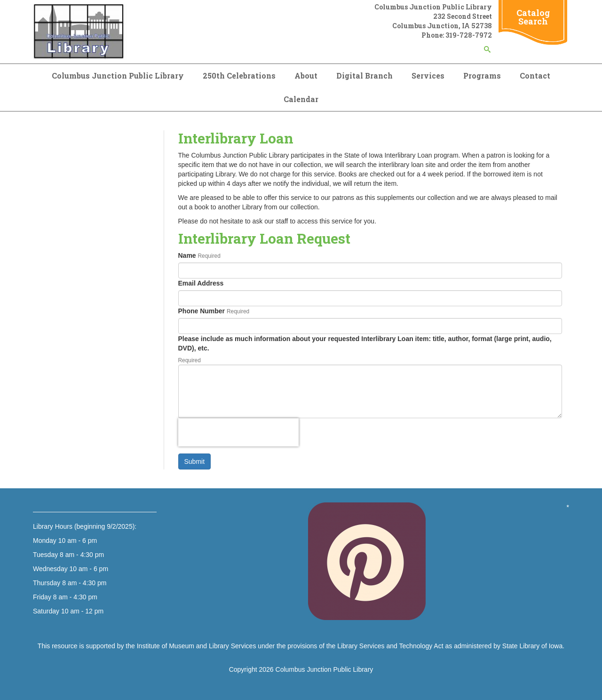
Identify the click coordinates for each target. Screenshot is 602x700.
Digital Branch (364, 76)
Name (187, 255)
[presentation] (238, 432)
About (306, 76)
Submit (195, 461)
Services (428, 76)
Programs (482, 76)
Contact (535, 76)
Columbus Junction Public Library (118, 76)
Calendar (301, 99)
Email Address (201, 283)
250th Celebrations (239, 76)
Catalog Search (533, 17)
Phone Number (202, 311)
